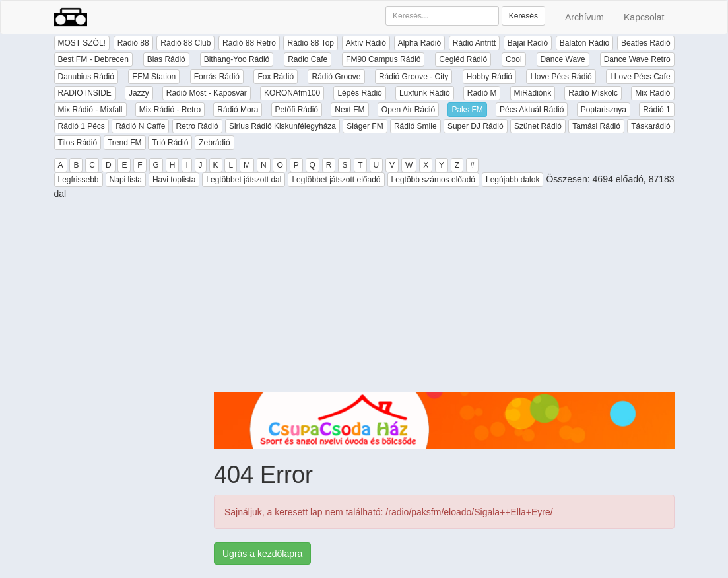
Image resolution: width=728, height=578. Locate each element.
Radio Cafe (308, 59)
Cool (514, 59)
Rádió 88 (133, 43)
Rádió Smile (415, 126)
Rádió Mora (238, 110)
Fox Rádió (276, 77)
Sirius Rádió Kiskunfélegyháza (282, 126)
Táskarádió (650, 126)
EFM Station (154, 77)
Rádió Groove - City (414, 77)
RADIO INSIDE (85, 93)
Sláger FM (365, 126)
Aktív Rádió (366, 43)
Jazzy (139, 93)
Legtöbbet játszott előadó (336, 180)
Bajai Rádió (528, 43)
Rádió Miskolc (593, 93)
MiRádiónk (533, 93)
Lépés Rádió (359, 93)
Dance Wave (563, 59)
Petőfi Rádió (297, 110)
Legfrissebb (79, 180)
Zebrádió (214, 143)
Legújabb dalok (513, 180)
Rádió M (482, 93)
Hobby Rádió (489, 77)
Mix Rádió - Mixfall (90, 110)
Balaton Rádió (584, 43)
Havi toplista (174, 180)
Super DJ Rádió (476, 126)
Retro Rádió (197, 126)
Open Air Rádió (408, 110)
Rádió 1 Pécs (82, 126)
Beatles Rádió (646, 43)
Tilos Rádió (78, 143)
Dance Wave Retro (637, 59)
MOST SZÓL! (82, 43)
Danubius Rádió (86, 77)
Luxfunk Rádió (425, 93)
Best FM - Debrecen (93, 59)
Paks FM (467, 110)
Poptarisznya (604, 110)
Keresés (523, 16)
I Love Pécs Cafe (640, 77)
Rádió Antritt (474, 43)
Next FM (349, 110)
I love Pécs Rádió (561, 77)
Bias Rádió (166, 59)
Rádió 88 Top (311, 43)
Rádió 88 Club (185, 43)
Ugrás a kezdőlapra (262, 554)
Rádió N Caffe (140, 126)
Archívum (584, 17)
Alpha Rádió (419, 43)
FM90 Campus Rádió (383, 59)
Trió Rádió (170, 143)
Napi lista (126, 180)
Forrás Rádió (217, 77)
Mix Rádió (652, 93)
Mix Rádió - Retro (170, 110)
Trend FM (125, 143)
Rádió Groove (336, 77)
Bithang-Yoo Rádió (237, 59)
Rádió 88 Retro (249, 43)
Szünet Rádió (538, 126)
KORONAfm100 (292, 93)
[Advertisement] (444, 299)
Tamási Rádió (596, 126)
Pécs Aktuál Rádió (532, 110)
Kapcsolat (644, 17)
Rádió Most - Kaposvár (207, 93)
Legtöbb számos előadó (433, 180)
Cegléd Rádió (463, 59)
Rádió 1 (656, 110)
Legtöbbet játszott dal (244, 180)
